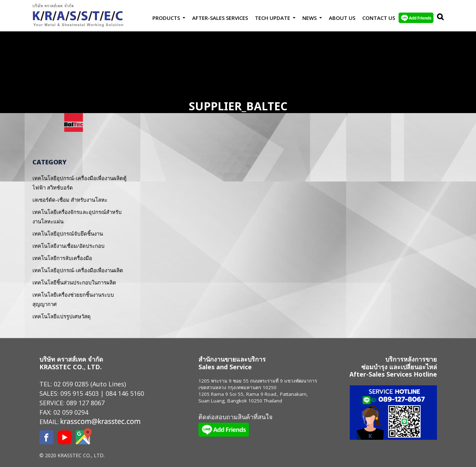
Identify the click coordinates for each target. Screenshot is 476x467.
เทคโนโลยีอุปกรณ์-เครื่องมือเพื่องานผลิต (78, 270)
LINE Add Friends (416, 18)
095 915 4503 (80, 393)
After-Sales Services (220, 18)
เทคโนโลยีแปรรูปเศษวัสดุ (62, 316)
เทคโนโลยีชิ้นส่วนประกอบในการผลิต (74, 282)
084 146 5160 (125, 393)
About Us (342, 18)
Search (439, 18)
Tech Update (273, 18)
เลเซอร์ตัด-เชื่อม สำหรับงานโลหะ (70, 200)
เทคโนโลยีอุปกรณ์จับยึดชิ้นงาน (68, 234)
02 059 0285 (71, 384)
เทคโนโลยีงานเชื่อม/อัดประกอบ (69, 246)
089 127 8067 (85, 403)
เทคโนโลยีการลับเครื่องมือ (62, 258)
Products (166, 18)
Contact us (379, 18)
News (309, 18)
